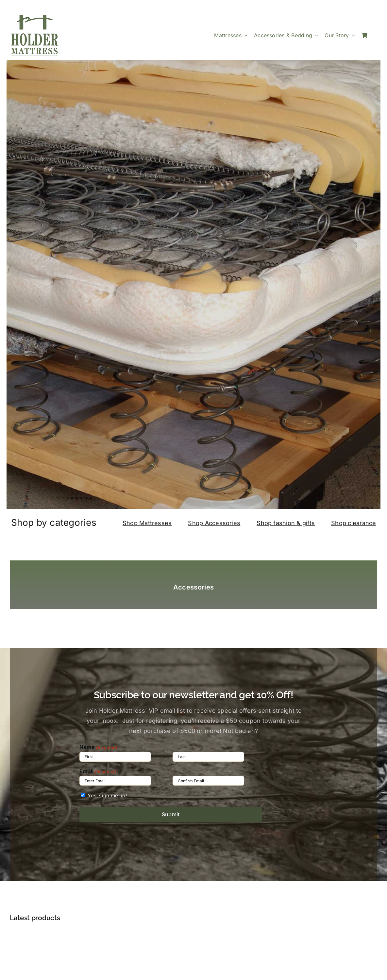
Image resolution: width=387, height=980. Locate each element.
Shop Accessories (214, 523)
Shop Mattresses (147, 523)
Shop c (341, 523)
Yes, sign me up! (107, 796)
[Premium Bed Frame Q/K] (193, 936)
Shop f (266, 523)
